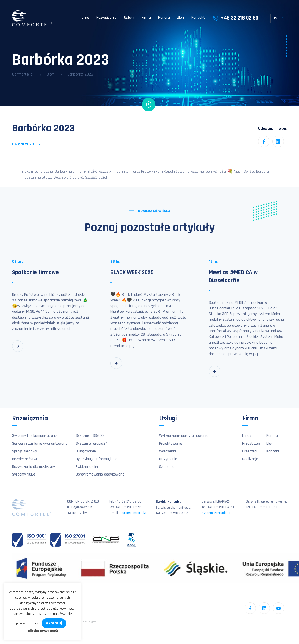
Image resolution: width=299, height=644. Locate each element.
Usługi (129, 18)
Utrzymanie (168, 459)
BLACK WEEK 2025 (132, 273)
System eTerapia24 (92, 444)
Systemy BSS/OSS (90, 436)
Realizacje (250, 459)
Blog (180, 18)
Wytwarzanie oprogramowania (184, 436)
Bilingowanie (86, 451)
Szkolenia (167, 467)
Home (84, 18)
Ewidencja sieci (88, 467)
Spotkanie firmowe (35, 273)
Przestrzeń (251, 444)
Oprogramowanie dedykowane (100, 474)
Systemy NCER (24, 474)
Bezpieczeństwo (25, 459)
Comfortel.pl (23, 74)
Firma (146, 18)
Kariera (164, 18)
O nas (247, 436)
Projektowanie (171, 444)
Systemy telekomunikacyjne (35, 436)
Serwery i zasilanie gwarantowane (40, 444)
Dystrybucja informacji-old (97, 459)
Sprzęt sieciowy (25, 451)
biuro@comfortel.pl (134, 513)
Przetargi (250, 451)
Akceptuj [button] (54, 623)
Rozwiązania (106, 18)
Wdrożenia (167, 451)
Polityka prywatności (43, 631)
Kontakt (198, 18)
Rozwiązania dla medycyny (34, 467)
